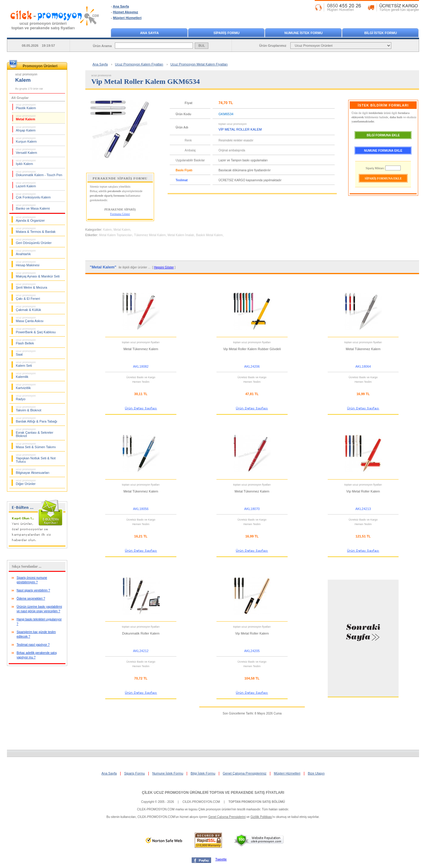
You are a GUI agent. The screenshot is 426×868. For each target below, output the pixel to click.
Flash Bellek (26, 342)
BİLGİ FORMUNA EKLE (383, 135)
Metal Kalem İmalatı (181, 235)
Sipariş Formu (134, 773)
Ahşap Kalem (26, 129)
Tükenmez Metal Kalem (150, 235)
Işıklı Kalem (26, 162)
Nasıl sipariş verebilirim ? (33, 590)
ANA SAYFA (150, 33)
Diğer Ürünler (26, 482)
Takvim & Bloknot (29, 409)
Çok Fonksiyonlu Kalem (33, 196)
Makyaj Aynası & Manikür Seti (38, 275)
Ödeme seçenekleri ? (31, 599)
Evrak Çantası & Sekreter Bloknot (35, 433)
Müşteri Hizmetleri (127, 18)
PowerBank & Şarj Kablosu (36, 331)
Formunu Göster (120, 214)
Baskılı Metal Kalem (209, 235)
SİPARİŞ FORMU (227, 33)
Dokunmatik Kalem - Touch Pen (39, 173)
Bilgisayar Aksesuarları (33, 471)
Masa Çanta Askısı (30, 319)
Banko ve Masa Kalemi (33, 207)
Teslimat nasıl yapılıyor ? (33, 645)
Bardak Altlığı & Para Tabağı (37, 420)
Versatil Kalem (27, 151)
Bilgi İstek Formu (203, 773)
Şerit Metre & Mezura (32, 286)
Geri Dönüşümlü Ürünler (34, 241)
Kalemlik (26, 375)
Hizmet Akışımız (126, 12)
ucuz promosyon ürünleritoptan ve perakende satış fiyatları (43, 26)
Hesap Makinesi (28, 264)
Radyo (26, 398)
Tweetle (221, 859)
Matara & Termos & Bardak (36, 230)
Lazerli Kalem (26, 185)
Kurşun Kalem (26, 140)
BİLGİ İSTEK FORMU (380, 33)
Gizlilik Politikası (261, 817)
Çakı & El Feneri (28, 297)
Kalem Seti (26, 364)
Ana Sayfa (121, 6)
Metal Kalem (26, 118)
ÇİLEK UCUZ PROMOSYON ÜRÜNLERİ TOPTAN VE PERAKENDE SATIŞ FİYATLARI (213, 793)
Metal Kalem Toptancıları (116, 235)
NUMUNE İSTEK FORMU (303, 33)
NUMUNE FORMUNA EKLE (383, 151)
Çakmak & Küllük (29, 308)
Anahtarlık (26, 252)
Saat (26, 353)
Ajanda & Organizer (30, 219)
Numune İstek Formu (168, 773)
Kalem (107, 230)
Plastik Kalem (26, 106)
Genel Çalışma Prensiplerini (227, 817)
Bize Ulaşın (316, 773)
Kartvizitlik (26, 386)
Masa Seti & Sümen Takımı (36, 445)
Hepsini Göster (164, 267)
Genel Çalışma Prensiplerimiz (245, 773)
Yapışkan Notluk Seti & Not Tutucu (36, 458)
